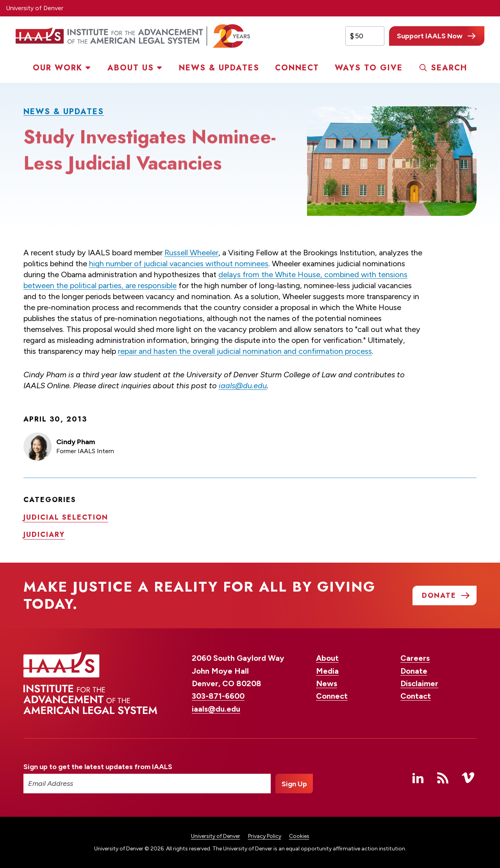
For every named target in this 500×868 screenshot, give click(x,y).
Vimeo (468, 778)
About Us (131, 68)
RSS (443, 778)
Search (449, 68)
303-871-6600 (218, 696)
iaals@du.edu (243, 386)
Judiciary (44, 534)
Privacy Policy (265, 836)
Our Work (58, 68)
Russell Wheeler (191, 253)
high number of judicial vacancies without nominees (179, 264)
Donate (414, 671)
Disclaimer (419, 683)
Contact (416, 696)
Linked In (418, 778)
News (327, 683)
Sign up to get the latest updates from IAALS (98, 767)
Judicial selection (66, 517)
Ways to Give (369, 68)
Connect (297, 68)
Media (327, 671)
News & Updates (219, 68)
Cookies (299, 836)
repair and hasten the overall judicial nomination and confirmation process (245, 351)
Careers (415, 658)
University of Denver (35, 8)
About (327, 658)
